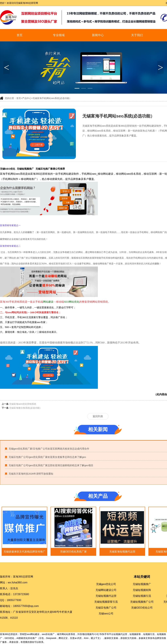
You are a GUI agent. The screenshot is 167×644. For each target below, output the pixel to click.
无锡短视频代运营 (106, 596)
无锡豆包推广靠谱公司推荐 (50, 169)
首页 (20, 35)
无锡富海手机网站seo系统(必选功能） (52, 98)
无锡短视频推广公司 (142, 602)
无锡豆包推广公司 (106, 608)
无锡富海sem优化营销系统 (23, 404)
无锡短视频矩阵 (142, 590)
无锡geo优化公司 (106, 584)
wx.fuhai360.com (18, 582)
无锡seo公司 (106, 614)
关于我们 (137, 35)
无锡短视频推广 (25, 169)
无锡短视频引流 (142, 596)
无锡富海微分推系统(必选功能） (26, 408)
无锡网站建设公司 (106, 590)
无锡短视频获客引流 (106, 602)
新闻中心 (98, 35)
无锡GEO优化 (8, 169)
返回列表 (98, 416)
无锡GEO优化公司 (142, 608)
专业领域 (59, 35)
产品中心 (27, 98)
